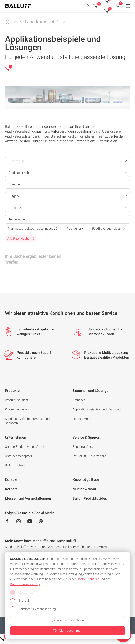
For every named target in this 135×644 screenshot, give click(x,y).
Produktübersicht (17, 400)
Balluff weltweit (15, 465)
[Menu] (128, 6)
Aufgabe (14, 196)
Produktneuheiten (17, 409)
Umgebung (16, 208)
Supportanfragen (84, 447)
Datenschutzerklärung (25, 584)
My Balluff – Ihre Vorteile (89, 456)
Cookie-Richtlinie (88, 579)
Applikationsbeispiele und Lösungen (44, 22)
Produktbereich (19, 173)
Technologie (17, 219)
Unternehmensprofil (18, 456)
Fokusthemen (82, 419)
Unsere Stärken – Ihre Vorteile (25, 447)
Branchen (15, 184)
